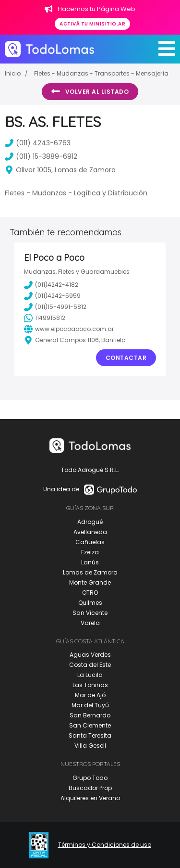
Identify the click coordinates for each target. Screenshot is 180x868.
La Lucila (90, 675)
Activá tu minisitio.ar (92, 24)
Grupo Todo (90, 778)
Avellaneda (90, 532)
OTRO (90, 593)
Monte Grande (90, 582)
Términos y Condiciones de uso (105, 845)
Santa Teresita (90, 735)
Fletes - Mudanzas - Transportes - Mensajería (101, 73)
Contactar (126, 358)
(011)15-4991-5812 (55, 307)
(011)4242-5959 (52, 296)
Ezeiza (90, 552)
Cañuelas (90, 542)
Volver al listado (90, 91)
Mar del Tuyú (90, 705)
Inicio (13, 73)
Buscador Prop (90, 788)
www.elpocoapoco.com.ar (69, 329)
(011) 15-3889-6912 (41, 156)
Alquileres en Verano (90, 798)
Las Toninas (90, 685)
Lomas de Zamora (90, 572)
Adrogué (90, 522)
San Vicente (90, 613)
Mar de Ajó (90, 695)
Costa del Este (90, 665)
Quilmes (90, 603)
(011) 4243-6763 (38, 143)
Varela (90, 623)
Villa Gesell (90, 746)
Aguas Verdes (90, 655)
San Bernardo (90, 715)
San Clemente (90, 725)
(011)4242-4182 (51, 285)
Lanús (90, 562)
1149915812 (45, 318)
